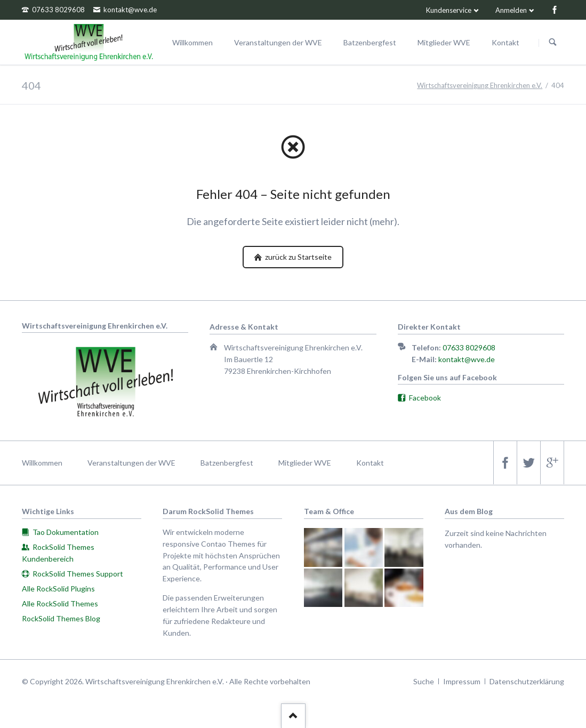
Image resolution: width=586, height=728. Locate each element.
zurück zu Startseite (298, 257)
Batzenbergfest (227, 463)
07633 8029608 (469, 347)
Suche (424, 681)
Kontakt (370, 463)
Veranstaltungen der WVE (131, 463)
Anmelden (511, 10)
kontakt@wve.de (467, 359)
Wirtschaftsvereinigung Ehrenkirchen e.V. (480, 85)
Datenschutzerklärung (527, 681)
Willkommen (42, 463)
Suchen (553, 43)
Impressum (462, 681)
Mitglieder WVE (305, 463)
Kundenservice (449, 10)
